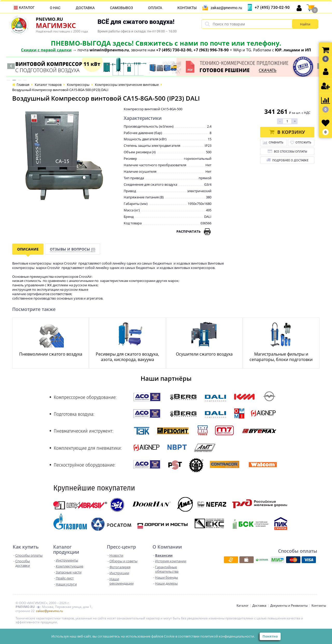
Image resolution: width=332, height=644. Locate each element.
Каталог (27, 8)
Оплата (155, 8)
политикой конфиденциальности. (227, 636)
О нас (55, 8)
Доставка (85, 8)
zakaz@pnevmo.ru (226, 8)
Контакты (187, 8)
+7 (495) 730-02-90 (272, 8)
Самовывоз (121, 8)
